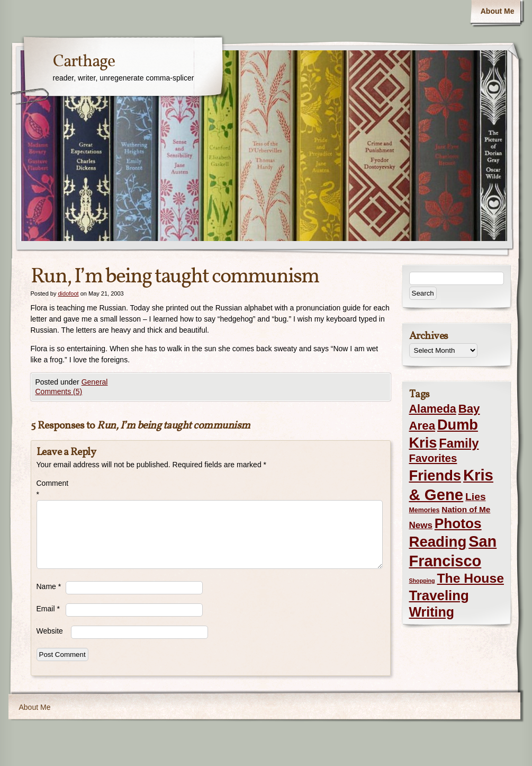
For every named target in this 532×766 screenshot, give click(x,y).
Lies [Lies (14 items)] (476, 497)
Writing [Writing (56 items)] (432, 612)
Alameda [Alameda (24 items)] (433, 409)
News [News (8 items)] (421, 525)
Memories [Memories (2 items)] (425, 510)
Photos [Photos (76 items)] (458, 523)
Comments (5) (59, 391)
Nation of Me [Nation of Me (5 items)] (466, 509)
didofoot (68, 293)
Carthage (84, 62)
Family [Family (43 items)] (459, 443)
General (95, 382)
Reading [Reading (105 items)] (438, 542)
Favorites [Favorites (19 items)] (433, 458)
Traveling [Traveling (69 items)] (439, 595)
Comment (51, 489)
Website (50, 631)
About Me (498, 11)
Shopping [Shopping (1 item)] (422, 581)
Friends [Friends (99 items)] (435, 475)
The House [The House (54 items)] (471, 578)
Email (48, 609)
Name (49, 586)
